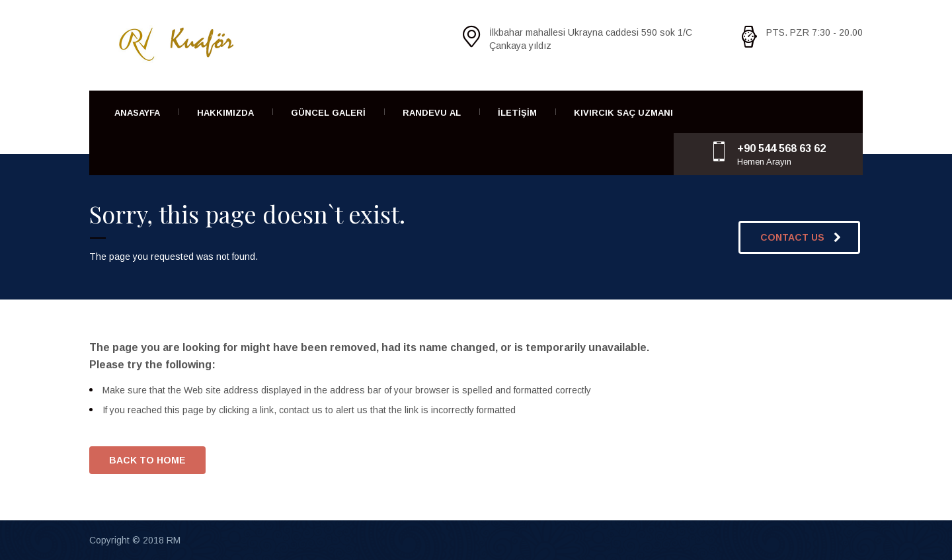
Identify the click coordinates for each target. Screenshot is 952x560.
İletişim (517, 113)
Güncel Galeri (328, 113)
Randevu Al (432, 113)
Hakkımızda (225, 113)
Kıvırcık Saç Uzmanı (623, 113)
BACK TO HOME (147, 460)
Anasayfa (137, 113)
